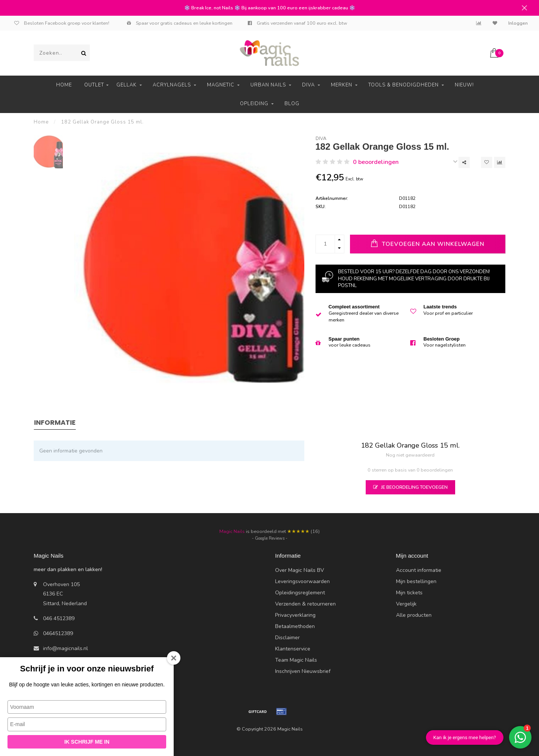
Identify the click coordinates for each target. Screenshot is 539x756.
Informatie (55, 422)
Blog (292, 104)
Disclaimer (287, 638)
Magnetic (221, 85)
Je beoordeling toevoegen (410, 487)
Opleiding (254, 104)
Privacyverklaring (295, 615)
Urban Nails (268, 85)
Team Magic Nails (296, 660)
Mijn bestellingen (416, 581)
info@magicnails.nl (66, 648)
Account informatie (419, 570)
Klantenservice (293, 649)
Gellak (127, 85)
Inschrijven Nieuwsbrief (303, 671)
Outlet (94, 85)
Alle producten (414, 615)
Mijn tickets (409, 593)
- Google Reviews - (270, 538)
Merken (342, 85)
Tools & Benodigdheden (404, 85)
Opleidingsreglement (300, 593)
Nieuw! (464, 85)
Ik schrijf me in (87, 742)
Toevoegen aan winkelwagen (427, 243)
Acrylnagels (172, 85)
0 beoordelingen (376, 162)
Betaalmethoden (295, 626)
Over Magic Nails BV (300, 570)
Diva (308, 85)
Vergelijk (406, 604)
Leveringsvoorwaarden (302, 581)
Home (64, 85)
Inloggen (518, 23)
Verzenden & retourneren (305, 604)
